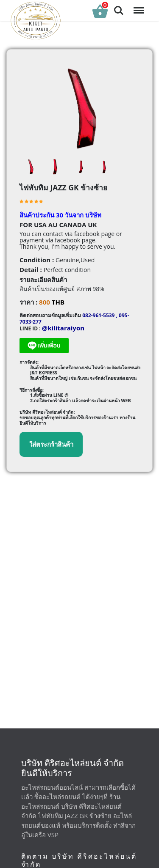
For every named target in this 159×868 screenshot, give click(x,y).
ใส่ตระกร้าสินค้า (51, 444)
